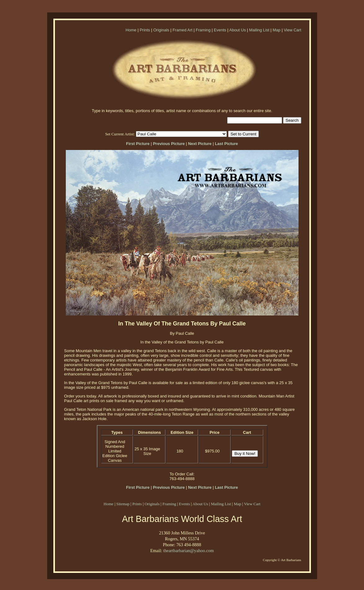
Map (276, 30)
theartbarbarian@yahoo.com (189, 551)
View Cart (292, 30)
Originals (161, 30)
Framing (203, 30)
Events (220, 30)
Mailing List (259, 30)
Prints (145, 30)
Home (131, 30)
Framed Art (182, 30)
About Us (238, 30)
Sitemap (123, 504)
